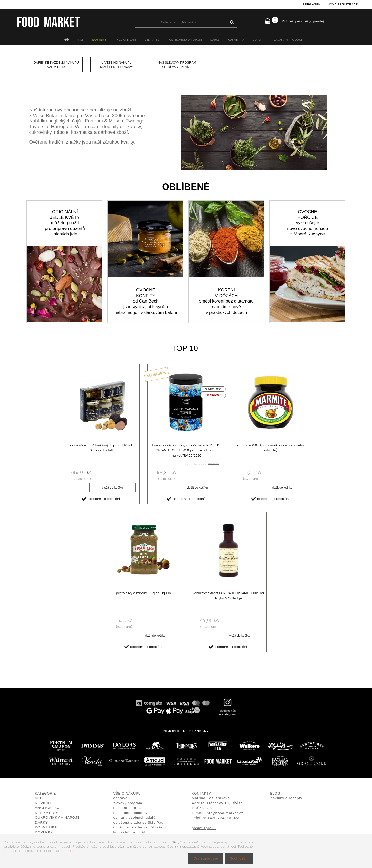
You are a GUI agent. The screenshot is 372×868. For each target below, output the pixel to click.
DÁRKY (215, 39)
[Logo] (48, 22)
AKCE (80, 39)
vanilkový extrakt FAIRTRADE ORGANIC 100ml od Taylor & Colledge (228, 596)
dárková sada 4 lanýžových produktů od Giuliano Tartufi (101, 448)
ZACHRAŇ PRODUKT (288, 39)
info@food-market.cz (225, 814)
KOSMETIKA (236, 39)
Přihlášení (312, 4)
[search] (232, 22)
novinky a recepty (287, 799)
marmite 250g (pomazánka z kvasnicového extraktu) (271, 448)
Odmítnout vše (203, 858)
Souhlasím (238, 858)
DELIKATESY (153, 39)
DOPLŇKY (259, 39)
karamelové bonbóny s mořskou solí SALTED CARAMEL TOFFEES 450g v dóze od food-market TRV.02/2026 (186, 450)
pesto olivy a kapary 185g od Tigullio (144, 594)
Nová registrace (343, 4)
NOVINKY (99, 39)
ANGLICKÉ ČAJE (125, 39)
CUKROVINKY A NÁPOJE (185, 39)
